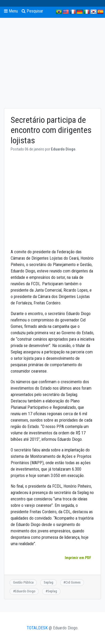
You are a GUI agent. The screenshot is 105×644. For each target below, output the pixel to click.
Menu (11, 11)
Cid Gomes (73, 582)
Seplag (49, 582)
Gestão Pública (23, 582)
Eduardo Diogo (25, 591)
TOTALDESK (37, 628)
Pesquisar (32, 11)
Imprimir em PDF (78, 558)
